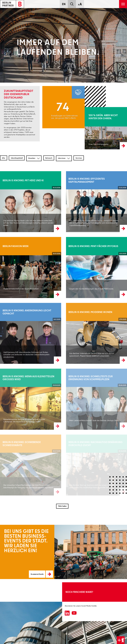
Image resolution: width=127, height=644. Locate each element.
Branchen (34, 158)
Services (79, 158)
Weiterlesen (4, 201)
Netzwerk (49, 158)
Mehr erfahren (90, 128)
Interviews (64, 158)
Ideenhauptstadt (17, 158)
